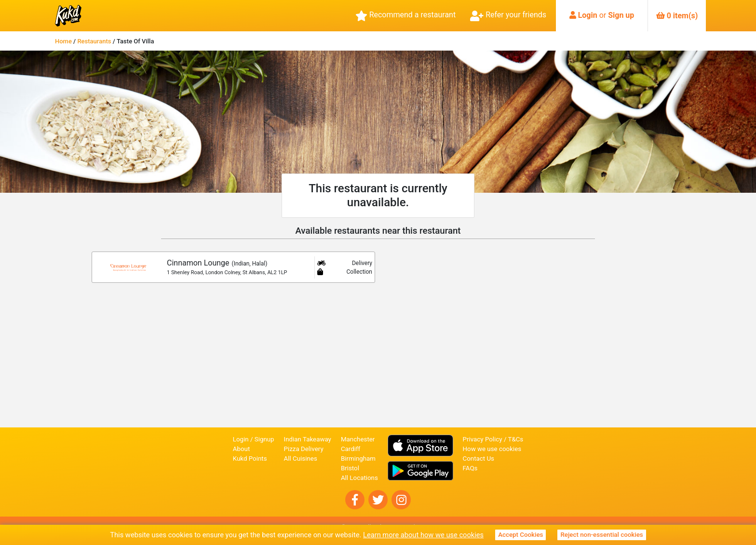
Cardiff (351, 449)
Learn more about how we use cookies (423, 535)
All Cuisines (301, 459)
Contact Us (479, 459)
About (242, 449)
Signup (264, 439)
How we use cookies (492, 449)
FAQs (470, 468)
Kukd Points (250, 459)
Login (588, 15)
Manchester (358, 439)
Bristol (350, 468)
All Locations (359, 478)
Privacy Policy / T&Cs (493, 439)
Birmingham (358, 459)
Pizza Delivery (304, 449)
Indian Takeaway (308, 439)
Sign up (621, 15)
